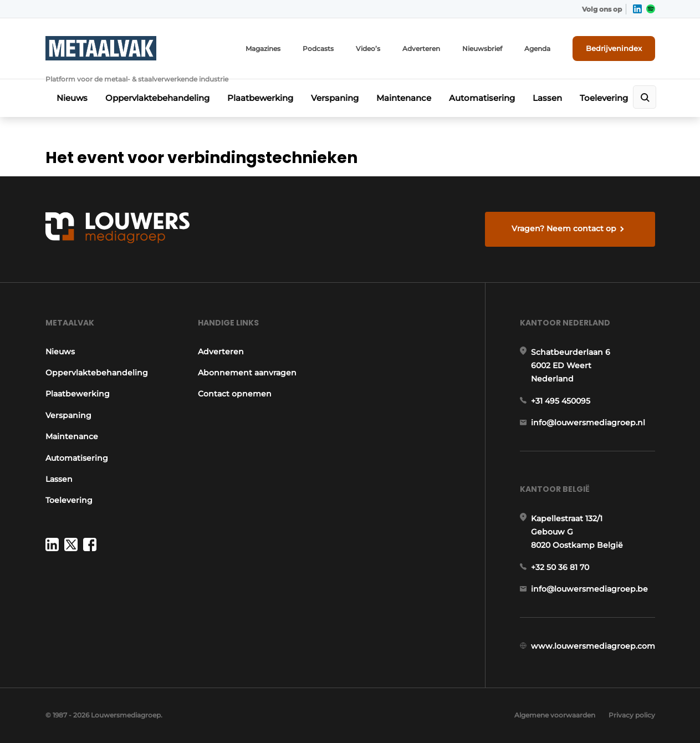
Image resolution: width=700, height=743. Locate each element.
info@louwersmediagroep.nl (588, 423)
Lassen (547, 98)
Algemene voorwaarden (555, 715)
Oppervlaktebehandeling (157, 98)
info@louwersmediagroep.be (589, 589)
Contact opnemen (235, 394)
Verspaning (335, 98)
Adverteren (421, 49)
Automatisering (482, 98)
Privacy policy (632, 715)
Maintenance (404, 98)
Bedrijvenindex (614, 48)
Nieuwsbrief (482, 49)
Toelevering (604, 98)
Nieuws (72, 98)
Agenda (537, 49)
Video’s (368, 49)
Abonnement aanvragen (247, 373)
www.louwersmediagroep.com (593, 646)
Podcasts (318, 49)
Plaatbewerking (260, 98)
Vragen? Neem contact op (564, 228)
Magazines (263, 49)
